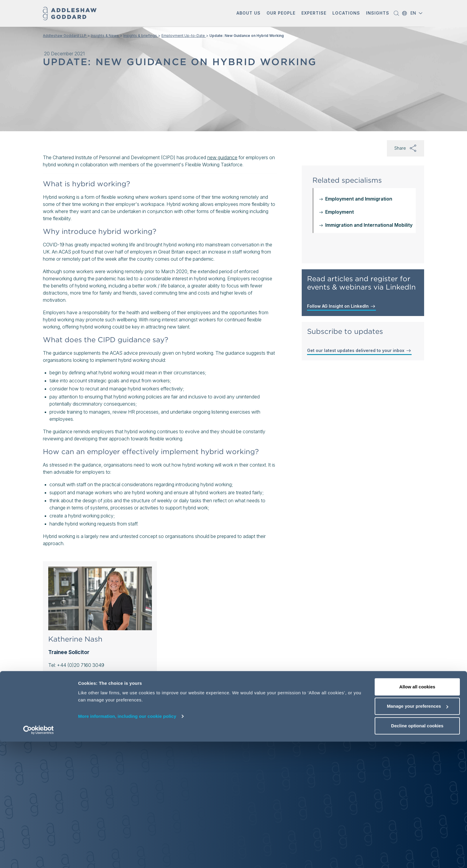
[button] (249, 14)
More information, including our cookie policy (127, 843)
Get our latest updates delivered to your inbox (359, 351)
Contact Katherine (68, 678)
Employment (340, 212)
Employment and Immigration (359, 199)
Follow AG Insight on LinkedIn (341, 306)
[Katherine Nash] (100, 598)
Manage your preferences (418, 833)
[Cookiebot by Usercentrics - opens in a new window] (39, 856)
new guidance (222, 157)
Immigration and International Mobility (369, 225)
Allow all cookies (417, 813)
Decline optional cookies (417, 852)
